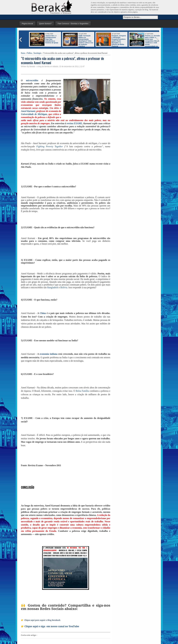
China (43, 313)
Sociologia (37, 53)
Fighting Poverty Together (50, 146)
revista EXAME (74, 123)
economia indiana (49, 354)
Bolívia (64, 287)
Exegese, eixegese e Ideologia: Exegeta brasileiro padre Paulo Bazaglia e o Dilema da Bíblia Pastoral (119, 41)
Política (29, 53)
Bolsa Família (82, 391)
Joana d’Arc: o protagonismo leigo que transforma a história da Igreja (52, 39)
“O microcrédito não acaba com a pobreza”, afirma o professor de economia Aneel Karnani (62, 60)
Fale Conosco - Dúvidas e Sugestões (73, 24)
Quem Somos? (45, 24)
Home (23, 53)
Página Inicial (27, 24)
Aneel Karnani (28, 111)
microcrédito (32, 80)
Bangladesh (53, 287)
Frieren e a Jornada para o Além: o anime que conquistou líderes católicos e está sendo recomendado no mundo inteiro (145, 42)
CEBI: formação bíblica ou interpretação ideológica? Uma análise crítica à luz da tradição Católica (86, 41)
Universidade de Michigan (34, 114)
